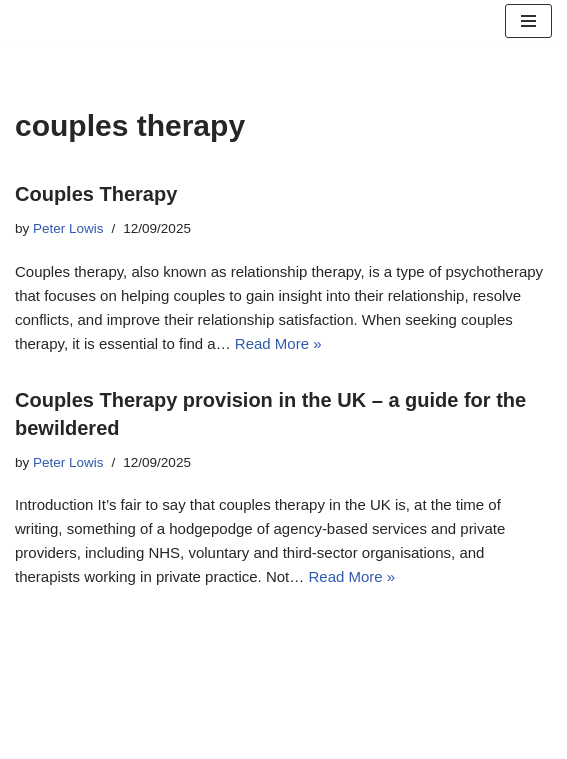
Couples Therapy (96, 194)
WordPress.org (362, 738)
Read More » (278, 343)
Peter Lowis (68, 228)
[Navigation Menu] (528, 21)
